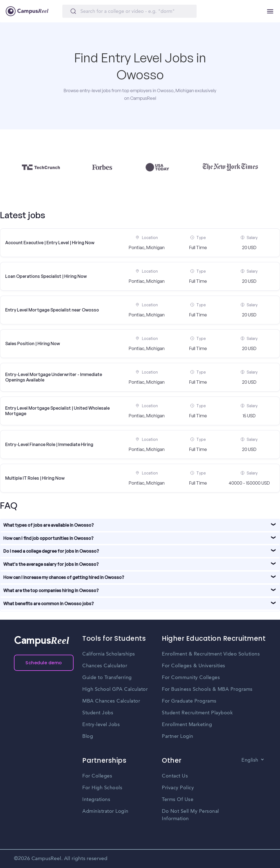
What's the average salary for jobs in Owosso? (51, 564)
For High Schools (102, 788)
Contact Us (175, 776)
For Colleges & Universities (194, 666)
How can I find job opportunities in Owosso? (48, 538)
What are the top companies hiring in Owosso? (51, 590)
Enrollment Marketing (187, 725)
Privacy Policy (178, 788)
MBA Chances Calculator (111, 701)
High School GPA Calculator (115, 689)
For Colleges (97, 776)
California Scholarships (109, 654)
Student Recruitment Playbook (197, 713)
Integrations (96, 800)
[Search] (129, 11)
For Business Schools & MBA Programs (207, 689)
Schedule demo (44, 663)
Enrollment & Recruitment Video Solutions (211, 654)
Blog (88, 736)
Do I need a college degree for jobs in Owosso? (51, 551)
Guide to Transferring (107, 678)
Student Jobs (98, 713)
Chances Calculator (105, 666)
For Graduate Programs (189, 701)
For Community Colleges (191, 678)
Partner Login (178, 736)
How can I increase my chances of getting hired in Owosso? (64, 577)
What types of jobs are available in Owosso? (49, 525)
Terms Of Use (178, 800)
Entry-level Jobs (101, 725)
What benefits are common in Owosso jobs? (49, 604)
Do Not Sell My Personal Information (190, 815)
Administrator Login (105, 811)
